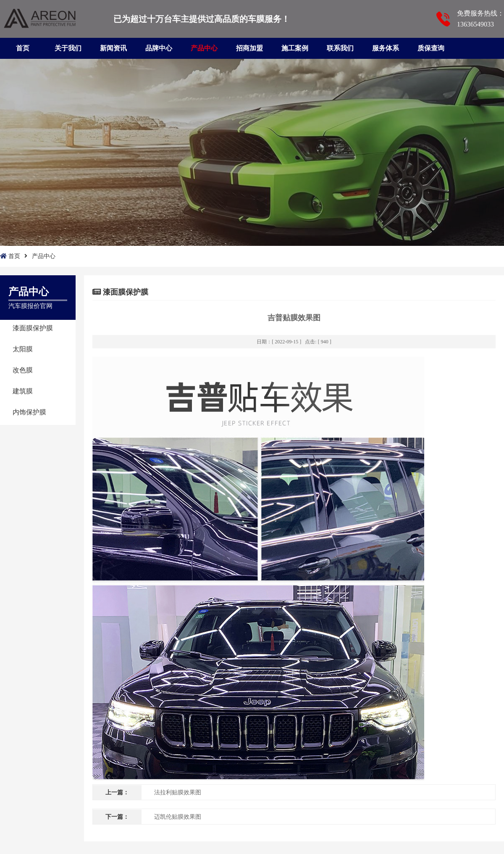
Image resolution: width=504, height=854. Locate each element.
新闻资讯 (113, 48)
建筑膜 (23, 391)
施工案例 (295, 48)
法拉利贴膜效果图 (178, 792)
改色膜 (23, 370)
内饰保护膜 (29, 412)
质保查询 (431, 48)
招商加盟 (249, 48)
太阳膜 (23, 349)
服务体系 (386, 48)
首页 (23, 48)
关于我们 (68, 48)
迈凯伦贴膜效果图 (178, 817)
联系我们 (340, 48)
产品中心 (204, 48)
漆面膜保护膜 (33, 328)
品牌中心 (159, 48)
